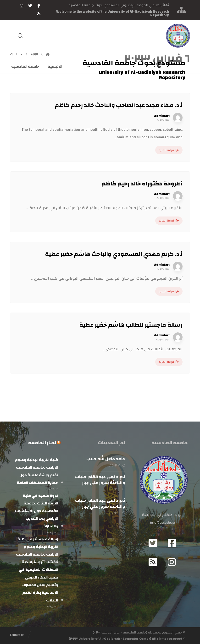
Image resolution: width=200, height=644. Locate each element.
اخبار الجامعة (42, 443)
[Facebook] (172, 543)
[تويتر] (30, 6)
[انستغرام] (22, 6)
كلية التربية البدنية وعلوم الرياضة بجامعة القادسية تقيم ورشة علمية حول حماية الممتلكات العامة (36, 471)
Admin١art (162, 116)
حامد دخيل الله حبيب (106, 459)
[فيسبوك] (39, 6)
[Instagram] (172, 562)
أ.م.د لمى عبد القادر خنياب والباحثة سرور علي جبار (100, 480)
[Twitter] (153, 543)
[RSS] (39, 14)
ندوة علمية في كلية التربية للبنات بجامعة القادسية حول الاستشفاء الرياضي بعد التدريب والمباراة (36, 511)
